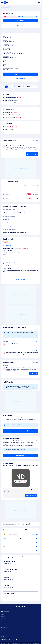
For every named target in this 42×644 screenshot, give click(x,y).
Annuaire (3, 619)
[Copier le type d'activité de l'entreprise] (11, 226)
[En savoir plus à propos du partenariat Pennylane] (35, 550)
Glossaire (3, 630)
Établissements (32, 87)
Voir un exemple (36, 141)
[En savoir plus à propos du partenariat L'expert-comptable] (35, 542)
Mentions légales (21, 79)
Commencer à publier (34, 336)
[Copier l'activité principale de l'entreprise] (9, 219)
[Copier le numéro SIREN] (10, 37)
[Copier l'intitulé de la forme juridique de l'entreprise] (37, 186)
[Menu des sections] (3, 87)
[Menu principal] (39, 3)
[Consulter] (33, 342)
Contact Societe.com (6, 628)
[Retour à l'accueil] (21, 607)
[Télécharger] (37, 342)
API (2, 621)
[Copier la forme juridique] (15, 57)
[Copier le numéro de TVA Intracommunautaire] (12, 45)
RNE (7, 70)
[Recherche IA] (6, 87)
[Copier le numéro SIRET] (13, 41)
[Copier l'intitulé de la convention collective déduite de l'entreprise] (29, 233)
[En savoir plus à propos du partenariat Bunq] (35, 538)
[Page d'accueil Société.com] (5, 3)
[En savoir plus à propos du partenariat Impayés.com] (35, 546)
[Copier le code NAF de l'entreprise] (24, 213)
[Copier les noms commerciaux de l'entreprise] (37, 190)
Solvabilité (21, 21)
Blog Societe (4, 637)
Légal (12, 87)
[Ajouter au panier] (32, 154)
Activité (21, 87)
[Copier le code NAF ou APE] (24, 53)
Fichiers (3, 617)
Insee (4, 70)
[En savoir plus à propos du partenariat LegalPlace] (35, 534)
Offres (3, 614)
